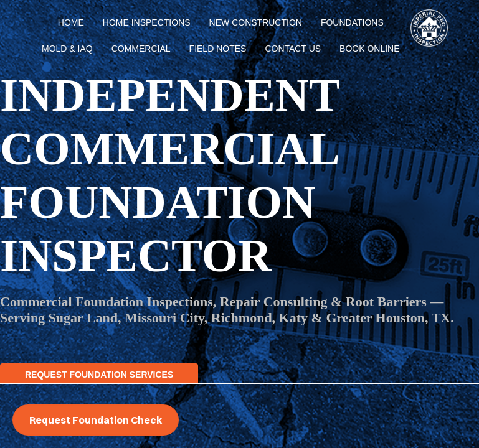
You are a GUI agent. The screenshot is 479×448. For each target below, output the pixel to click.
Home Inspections (147, 22)
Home (71, 22)
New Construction (256, 22)
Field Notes (218, 49)
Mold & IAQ (67, 49)
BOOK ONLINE (369, 49)
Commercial (141, 49)
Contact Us (293, 49)
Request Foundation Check (96, 420)
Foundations (352, 22)
